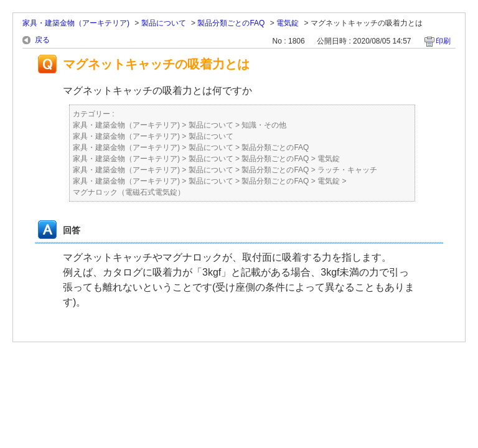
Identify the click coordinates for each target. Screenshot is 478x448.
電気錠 (288, 23)
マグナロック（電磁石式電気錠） (129, 192)
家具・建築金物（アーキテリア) (76, 23)
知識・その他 (264, 125)
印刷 (443, 41)
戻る (42, 40)
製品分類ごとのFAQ (231, 23)
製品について (164, 23)
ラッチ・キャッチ (347, 170)
